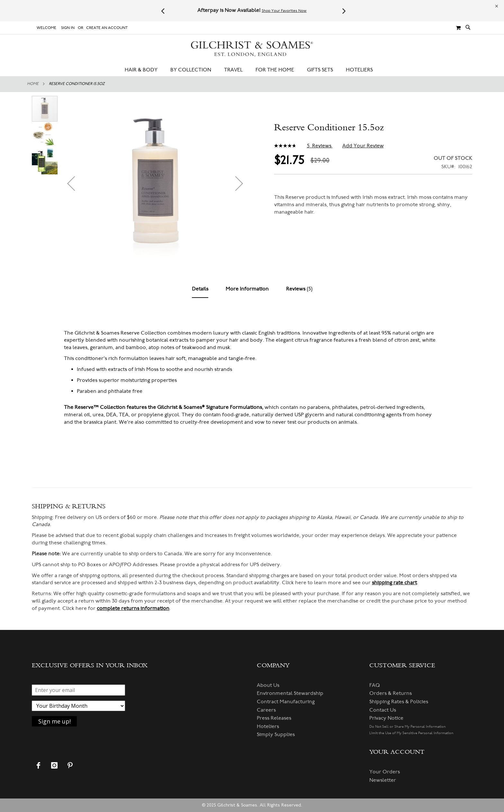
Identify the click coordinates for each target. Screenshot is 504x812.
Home (33, 84)
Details (200, 289)
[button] (71, 183)
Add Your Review (363, 146)
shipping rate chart (394, 583)
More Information (247, 289)
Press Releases (274, 718)
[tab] (200, 289)
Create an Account (107, 28)
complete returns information (133, 608)
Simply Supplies (276, 734)
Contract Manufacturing (286, 702)
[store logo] (252, 49)
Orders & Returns (391, 693)
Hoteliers (268, 726)
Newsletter (383, 780)
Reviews (299, 289)
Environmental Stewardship (290, 693)
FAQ (375, 685)
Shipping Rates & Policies (399, 702)
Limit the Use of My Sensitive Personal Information (411, 733)
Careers (266, 710)
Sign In (68, 28)
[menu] (252, 70)
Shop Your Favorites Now (284, 11)
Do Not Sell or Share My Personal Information (408, 727)
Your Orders (385, 772)
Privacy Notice (386, 718)
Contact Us (383, 710)
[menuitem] (144, 70)
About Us (268, 685)
